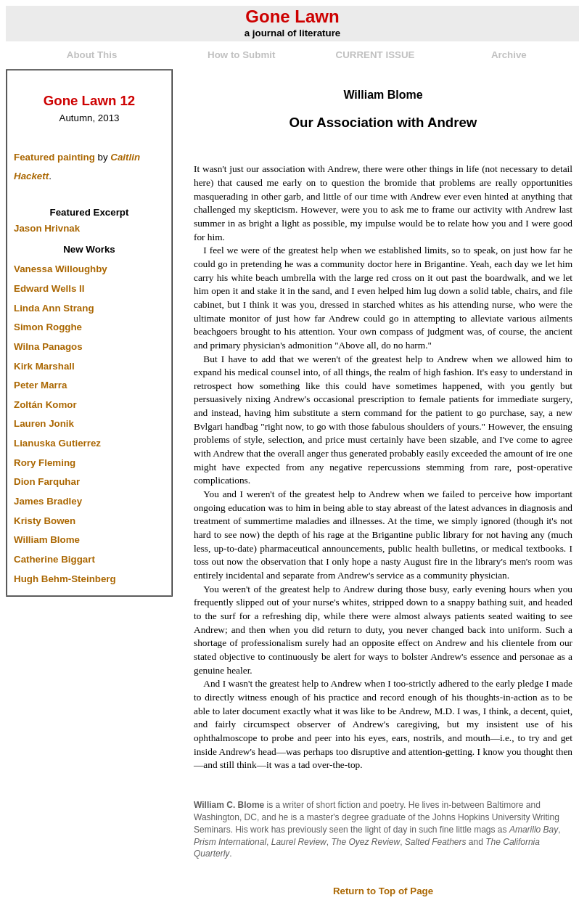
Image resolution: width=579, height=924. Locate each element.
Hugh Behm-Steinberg (65, 579)
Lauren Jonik (44, 424)
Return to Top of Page (383, 891)
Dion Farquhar (47, 482)
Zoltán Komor (45, 405)
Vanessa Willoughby (61, 269)
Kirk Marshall (44, 366)
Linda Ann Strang (54, 308)
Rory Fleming (45, 463)
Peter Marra (40, 385)
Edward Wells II (49, 289)
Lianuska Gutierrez (57, 443)
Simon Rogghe (48, 327)
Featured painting (54, 157)
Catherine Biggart (54, 559)
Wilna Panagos (48, 347)
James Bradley (48, 501)
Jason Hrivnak (47, 228)
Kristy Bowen (45, 521)
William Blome (47, 540)
